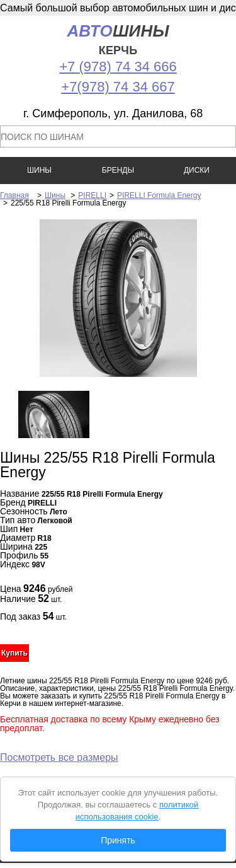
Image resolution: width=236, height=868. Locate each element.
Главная (14, 195)
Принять (118, 840)
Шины (55, 195)
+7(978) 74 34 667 (118, 87)
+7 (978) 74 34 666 (118, 67)
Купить (14, 653)
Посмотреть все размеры (59, 757)
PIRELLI (92, 195)
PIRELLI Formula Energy (159, 195)
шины (118, 39)
